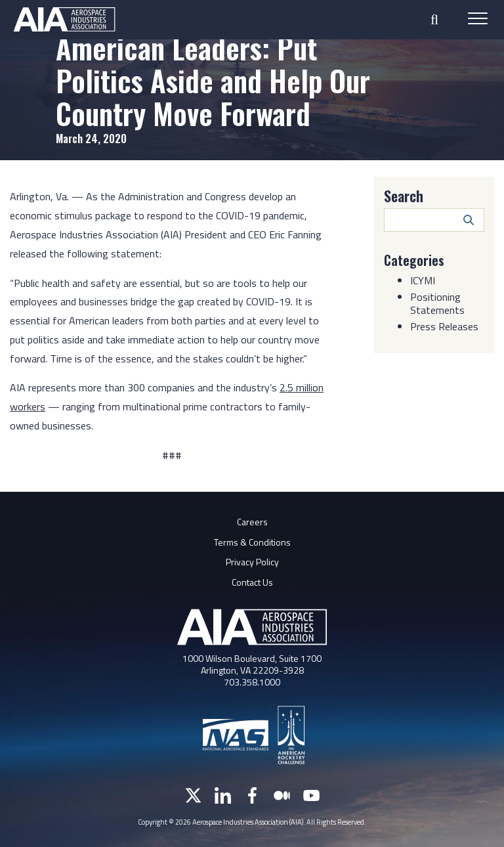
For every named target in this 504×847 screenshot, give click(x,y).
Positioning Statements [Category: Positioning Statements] (437, 303)
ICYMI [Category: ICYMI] (423, 280)
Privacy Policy (252, 562)
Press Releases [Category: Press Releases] (444, 326)
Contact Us (252, 582)
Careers (252, 522)
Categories (414, 260)
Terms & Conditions (252, 542)
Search (404, 196)
